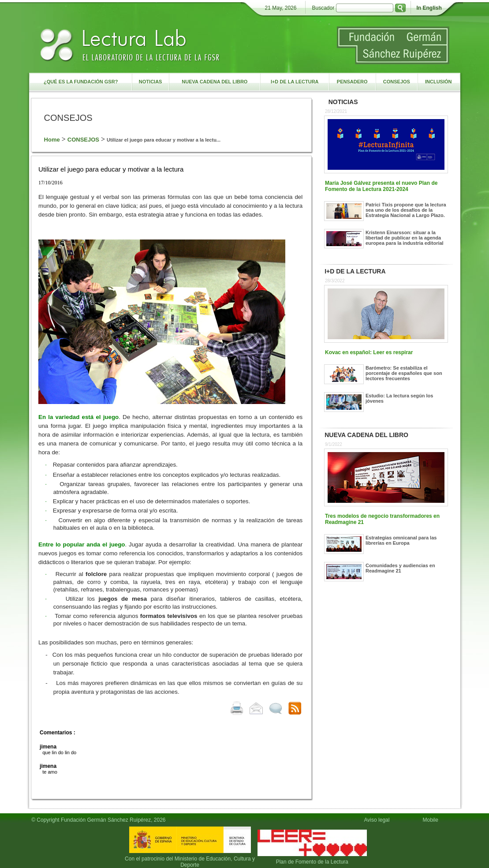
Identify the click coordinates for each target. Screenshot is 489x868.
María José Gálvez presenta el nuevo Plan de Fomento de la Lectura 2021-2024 (381, 186)
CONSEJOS (83, 140)
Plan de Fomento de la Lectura (312, 862)
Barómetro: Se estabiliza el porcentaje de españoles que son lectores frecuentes (404, 373)
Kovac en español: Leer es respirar (369, 352)
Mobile (432, 820)
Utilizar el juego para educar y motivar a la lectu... (164, 140)
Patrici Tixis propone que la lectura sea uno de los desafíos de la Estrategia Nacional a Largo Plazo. (406, 210)
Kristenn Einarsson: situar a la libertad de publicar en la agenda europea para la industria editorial (405, 238)
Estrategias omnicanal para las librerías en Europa (401, 540)
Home (52, 140)
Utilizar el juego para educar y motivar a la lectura (111, 169)
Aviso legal (377, 820)
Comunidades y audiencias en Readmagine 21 (400, 568)
